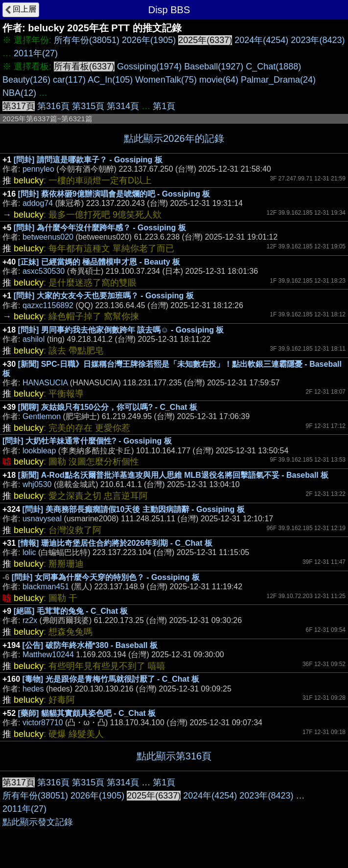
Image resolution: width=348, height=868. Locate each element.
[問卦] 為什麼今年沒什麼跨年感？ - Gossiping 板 (100, 228)
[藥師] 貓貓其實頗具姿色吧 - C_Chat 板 (87, 713)
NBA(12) (19, 93)
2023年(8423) (318, 40)
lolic (29, 552)
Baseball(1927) (214, 67)
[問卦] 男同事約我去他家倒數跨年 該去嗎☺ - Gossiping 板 (121, 330)
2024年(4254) (261, 40)
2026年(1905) (149, 40)
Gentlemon (42, 416)
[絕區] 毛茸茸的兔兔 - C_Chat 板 (71, 611)
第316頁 (53, 106)
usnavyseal (42, 519)
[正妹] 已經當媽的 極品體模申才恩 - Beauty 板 (99, 262)
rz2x (30, 620)
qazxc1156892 (48, 305)
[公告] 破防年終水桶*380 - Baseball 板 (90, 645)
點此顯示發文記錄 (38, 822)
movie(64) (219, 80)
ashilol (34, 339)
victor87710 (43, 723)
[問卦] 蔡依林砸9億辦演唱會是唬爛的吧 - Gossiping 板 (114, 194)
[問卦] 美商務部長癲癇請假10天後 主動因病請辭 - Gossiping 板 (134, 509)
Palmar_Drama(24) (278, 80)
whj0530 (37, 484)
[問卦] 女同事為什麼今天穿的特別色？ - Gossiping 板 (106, 577)
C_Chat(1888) (273, 67)
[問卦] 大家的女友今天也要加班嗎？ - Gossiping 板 (104, 296)
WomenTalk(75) (166, 80)
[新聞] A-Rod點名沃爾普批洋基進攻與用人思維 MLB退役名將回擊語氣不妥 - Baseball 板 (174, 475)
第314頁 (123, 106)
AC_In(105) (110, 80)
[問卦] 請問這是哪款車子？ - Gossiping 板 (88, 160)
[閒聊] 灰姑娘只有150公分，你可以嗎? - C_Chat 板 (108, 407)
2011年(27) (36, 53)
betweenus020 (48, 237)
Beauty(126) (26, 80)
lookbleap (39, 451)
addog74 (38, 203)
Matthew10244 (48, 655)
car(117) (69, 80)
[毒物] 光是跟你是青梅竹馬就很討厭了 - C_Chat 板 (111, 679)
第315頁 (88, 106)
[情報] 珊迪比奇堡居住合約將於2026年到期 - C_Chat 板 (115, 543)
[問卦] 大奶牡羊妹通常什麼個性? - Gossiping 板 (87, 441)
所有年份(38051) (87, 40)
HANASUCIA (45, 383)
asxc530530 (44, 271)
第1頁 (164, 106)
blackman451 (46, 587)
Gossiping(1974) (149, 67)
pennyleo (38, 169)
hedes (33, 689)
